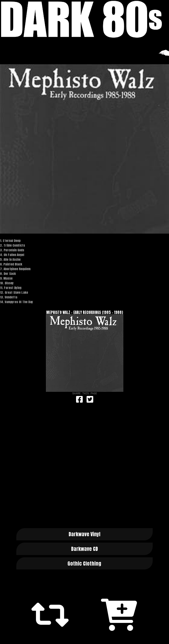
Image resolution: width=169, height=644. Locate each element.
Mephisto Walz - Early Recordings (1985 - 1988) (85, 312)
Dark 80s (84, 19)
